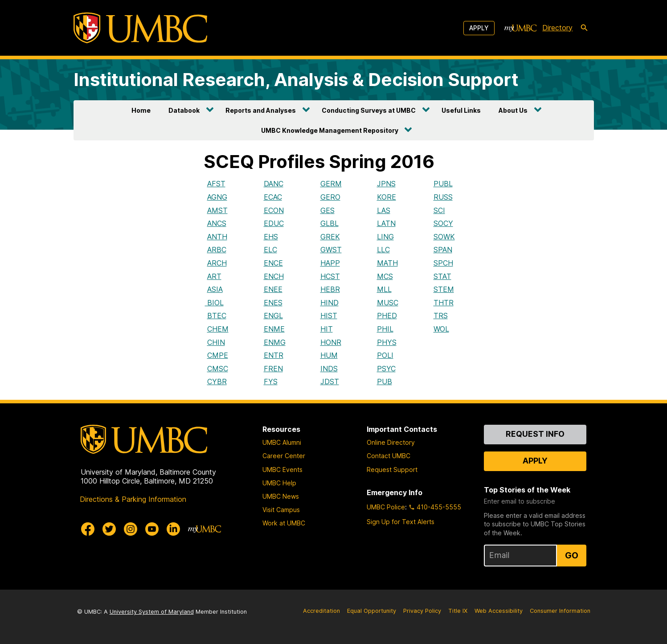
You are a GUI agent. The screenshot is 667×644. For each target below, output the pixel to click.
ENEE (273, 289)
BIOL (214, 303)
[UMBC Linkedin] (173, 529)
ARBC (217, 250)
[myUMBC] (520, 28)
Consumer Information (560, 611)
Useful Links (461, 110)
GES (327, 210)
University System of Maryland (152, 612)
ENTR (274, 355)
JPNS (386, 184)
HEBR (330, 289)
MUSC (388, 303)
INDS (329, 369)
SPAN (443, 250)
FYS (271, 381)
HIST (329, 316)
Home (141, 110)
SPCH (443, 263)
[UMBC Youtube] (152, 529)
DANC (274, 184)
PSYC (386, 369)
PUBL (443, 184)
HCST (330, 276)
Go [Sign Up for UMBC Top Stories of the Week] (572, 555)
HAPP (330, 263)
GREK (330, 237)
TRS (441, 316)
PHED (387, 316)
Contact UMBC (389, 456)
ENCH (274, 276)
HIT (327, 329)
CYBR (217, 381)
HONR (331, 342)
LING (385, 237)
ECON (274, 210)
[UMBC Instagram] (131, 529)
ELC (270, 250)
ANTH (217, 237)
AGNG (217, 197)
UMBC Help (279, 483)
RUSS (443, 197)
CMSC (218, 369)
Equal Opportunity (372, 611)
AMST (217, 210)
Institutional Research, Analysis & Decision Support (296, 80)
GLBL (329, 223)
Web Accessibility (499, 611)
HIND (329, 303)
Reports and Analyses (261, 110)
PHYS (387, 342)
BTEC (217, 316)
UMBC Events (282, 470)
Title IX (458, 611)
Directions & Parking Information (133, 499)
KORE (387, 197)
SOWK (444, 237)
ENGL (273, 316)
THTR (444, 303)
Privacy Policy (422, 611)
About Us (513, 110)
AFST (216, 184)
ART (214, 276)
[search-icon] (584, 28)
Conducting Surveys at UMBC (369, 110)
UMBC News (281, 496)
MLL (384, 289)
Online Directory (391, 442)
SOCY (443, 223)
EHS (271, 237)
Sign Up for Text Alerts (401, 522)
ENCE (273, 263)
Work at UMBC (284, 523)
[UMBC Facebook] (88, 529)
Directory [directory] (557, 28)
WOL (441, 329)
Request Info (535, 434)
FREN (273, 369)
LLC (383, 250)
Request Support (392, 470)
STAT (442, 276)
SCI (439, 210)
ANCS (217, 223)
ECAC (273, 197)
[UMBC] (140, 28)
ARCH (217, 263)
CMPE (218, 355)
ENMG (275, 342)
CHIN (216, 342)
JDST (330, 381)
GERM (331, 184)
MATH (387, 263)
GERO (330, 197)
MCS (385, 276)
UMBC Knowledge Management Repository (330, 130)
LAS (384, 210)
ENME (274, 329)
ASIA (215, 289)
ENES (273, 303)
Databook (184, 110)
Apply (479, 28)
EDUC (274, 223)
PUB (385, 381)
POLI (385, 355)
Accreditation (321, 611)
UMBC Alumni (282, 442)
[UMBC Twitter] (109, 529)
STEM (444, 289)
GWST (331, 250)
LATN (386, 223)
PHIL (385, 329)
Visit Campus (281, 510)
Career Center (284, 456)
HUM (329, 355)
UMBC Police (386, 507)
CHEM (218, 329)
